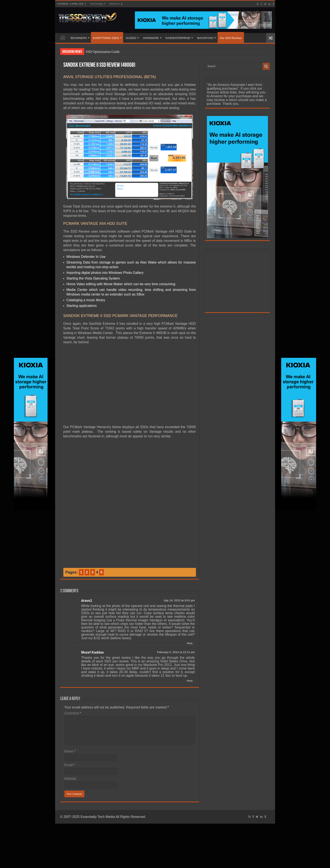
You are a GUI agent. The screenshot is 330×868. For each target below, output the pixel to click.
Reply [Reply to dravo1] (190, 643)
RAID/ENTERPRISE (178, 38)
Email (70, 765)
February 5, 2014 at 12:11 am (176, 652)
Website (71, 779)
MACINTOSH (205, 38)
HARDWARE (151, 38)
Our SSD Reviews (231, 38)
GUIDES (131, 38)
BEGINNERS (79, 38)
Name (70, 751)
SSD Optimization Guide (103, 52)
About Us (114, 4)
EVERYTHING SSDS (106, 38)
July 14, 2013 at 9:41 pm (179, 600)
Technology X (97, 4)
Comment (73, 713)
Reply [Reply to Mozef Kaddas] (190, 681)
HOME (63, 37)
